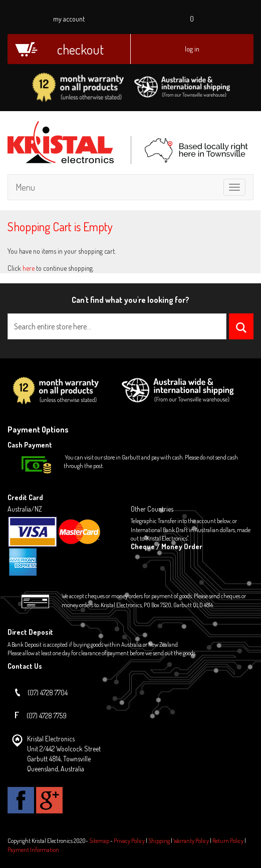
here (29, 268)
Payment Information (33, 850)
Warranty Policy (191, 841)
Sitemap (99, 841)
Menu (25, 187)
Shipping (159, 841)
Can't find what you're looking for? (130, 300)
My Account (69, 19)
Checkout (80, 49)
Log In (192, 49)
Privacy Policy (129, 841)
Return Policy (228, 841)
